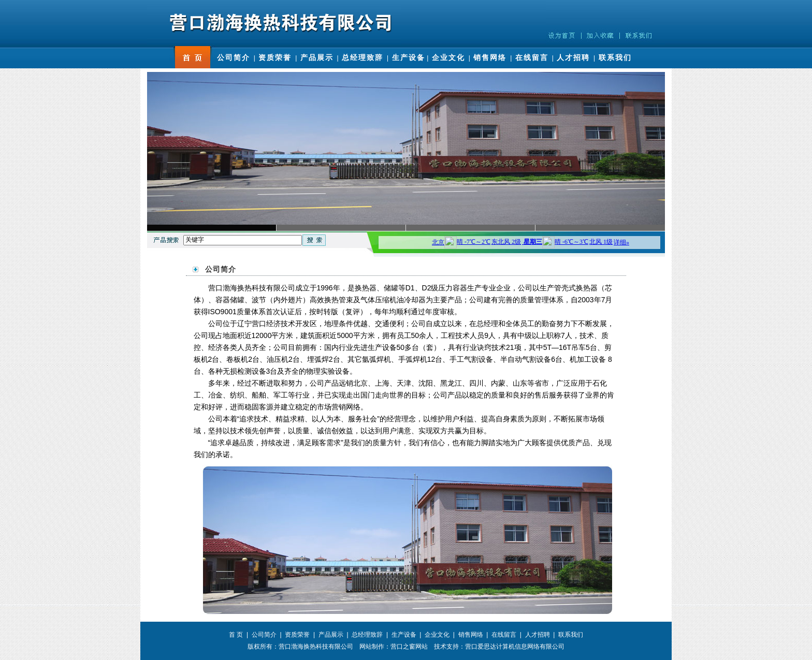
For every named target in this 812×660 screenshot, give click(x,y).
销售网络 (490, 57)
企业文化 (448, 57)
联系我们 (615, 57)
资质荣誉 (275, 57)
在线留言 (532, 57)
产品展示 (317, 57)
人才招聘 (573, 57)
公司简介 (234, 57)
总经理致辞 (363, 57)
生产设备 (409, 57)
